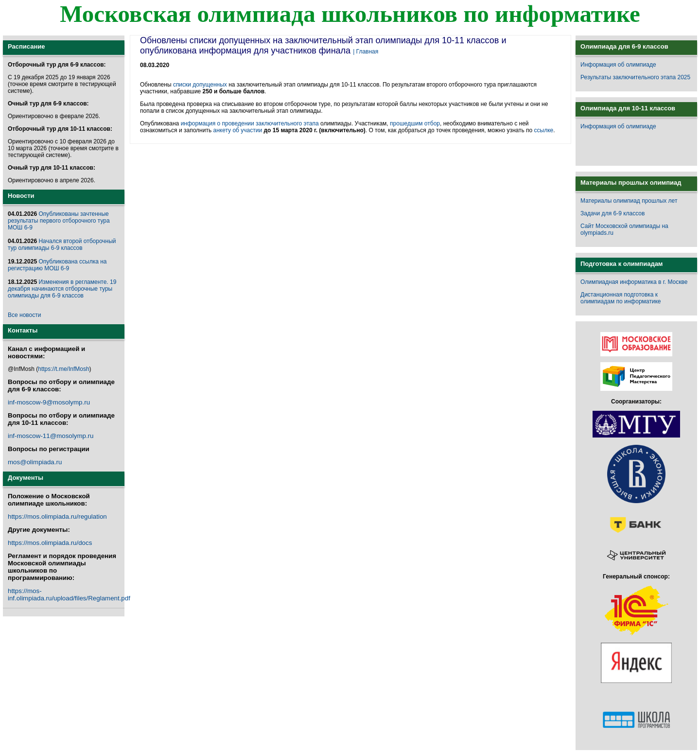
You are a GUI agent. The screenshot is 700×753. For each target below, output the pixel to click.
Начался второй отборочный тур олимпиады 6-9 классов (62, 245)
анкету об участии (237, 130)
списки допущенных (200, 85)
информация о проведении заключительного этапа (250, 123)
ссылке (544, 130)
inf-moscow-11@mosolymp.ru (51, 436)
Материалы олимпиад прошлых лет (629, 201)
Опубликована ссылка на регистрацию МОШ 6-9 (57, 265)
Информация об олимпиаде (618, 65)
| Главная (366, 52)
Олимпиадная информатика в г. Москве (634, 282)
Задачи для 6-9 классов (612, 213)
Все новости (24, 315)
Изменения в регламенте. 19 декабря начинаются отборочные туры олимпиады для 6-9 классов (62, 289)
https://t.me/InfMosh (63, 369)
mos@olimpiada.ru (35, 462)
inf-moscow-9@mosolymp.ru (49, 402)
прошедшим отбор (415, 123)
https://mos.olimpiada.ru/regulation (57, 517)
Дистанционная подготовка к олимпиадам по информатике (621, 298)
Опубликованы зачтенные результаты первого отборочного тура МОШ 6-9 (59, 221)
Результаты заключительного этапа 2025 (635, 77)
